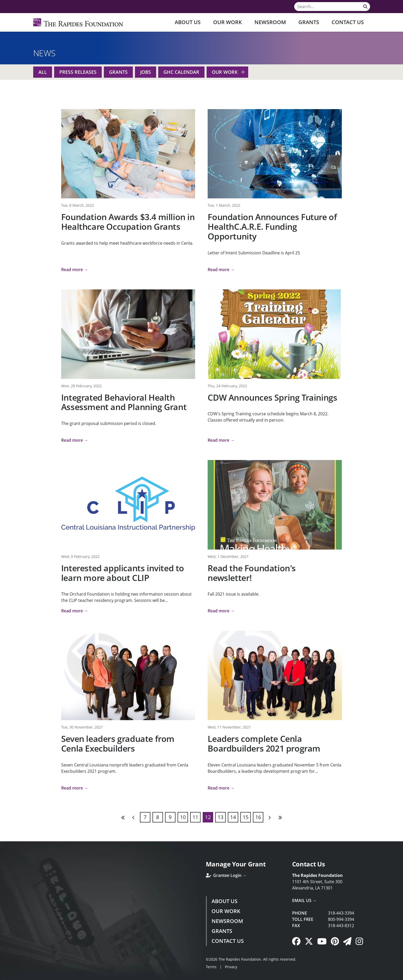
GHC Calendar (181, 72)
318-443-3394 (341, 913)
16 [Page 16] (258, 817)
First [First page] (123, 817)
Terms (211, 967)
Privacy (231, 967)
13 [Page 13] (220, 817)
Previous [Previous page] (134, 817)
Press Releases (78, 72)
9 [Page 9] (170, 817)
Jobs (146, 72)
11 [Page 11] (195, 817)
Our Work (228, 22)
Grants (309, 22)
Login (4, 976)
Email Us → (304, 900)
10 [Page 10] (183, 817)
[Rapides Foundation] (78, 22)
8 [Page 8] (158, 817)
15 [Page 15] (246, 817)
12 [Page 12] (208, 817)
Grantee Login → (226, 875)
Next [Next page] (270, 817)
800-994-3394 (341, 919)
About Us (188, 22)
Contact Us (348, 22)
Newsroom (270, 22)
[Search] (332, 7)
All (43, 72)
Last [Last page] (280, 817)
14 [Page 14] (233, 817)
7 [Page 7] (145, 817)
